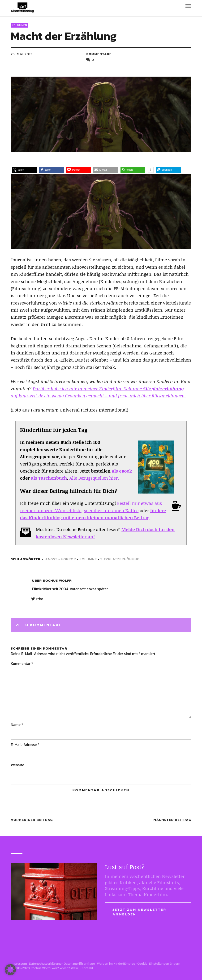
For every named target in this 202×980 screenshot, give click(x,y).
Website (17, 765)
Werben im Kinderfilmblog (116, 964)
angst (51, 559)
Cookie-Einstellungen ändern (159, 964)
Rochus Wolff (57, 580)
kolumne (88, 559)
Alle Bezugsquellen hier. (94, 478)
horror (69, 559)
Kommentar (22, 663)
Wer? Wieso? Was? (65, 968)
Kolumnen (19, 25)
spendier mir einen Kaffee (111, 511)
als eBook (122, 471)
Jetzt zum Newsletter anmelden (139, 912)
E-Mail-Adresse (25, 745)
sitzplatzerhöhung (120, 559)
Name (17, 725)
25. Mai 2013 (21, 54)
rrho (40, 599)
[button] (24, 170)
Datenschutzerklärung (45, 964)
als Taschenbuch (49, 478)
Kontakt (87, 968)
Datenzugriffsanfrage (79, 964)
